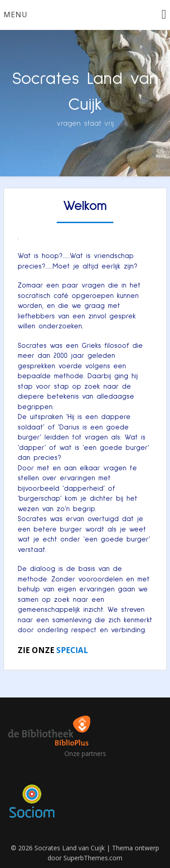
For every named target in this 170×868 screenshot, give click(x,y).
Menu (16, 15)
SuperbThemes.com (93, 858)
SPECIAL (72, 650)
